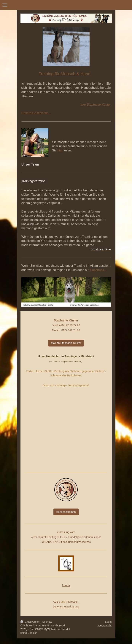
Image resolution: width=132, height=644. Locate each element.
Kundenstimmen (66, 512)
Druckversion (31, 622)
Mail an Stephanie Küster (66, 343)
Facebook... (98, 270)
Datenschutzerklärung (66, 607)
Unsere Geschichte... (36, 113)
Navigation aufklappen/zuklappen (66, 5)
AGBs (56, 602)
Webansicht (105, 625)
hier (60, 150)
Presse (66, 585)
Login (108, 622)
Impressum (73, 602)
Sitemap (47, 622)
